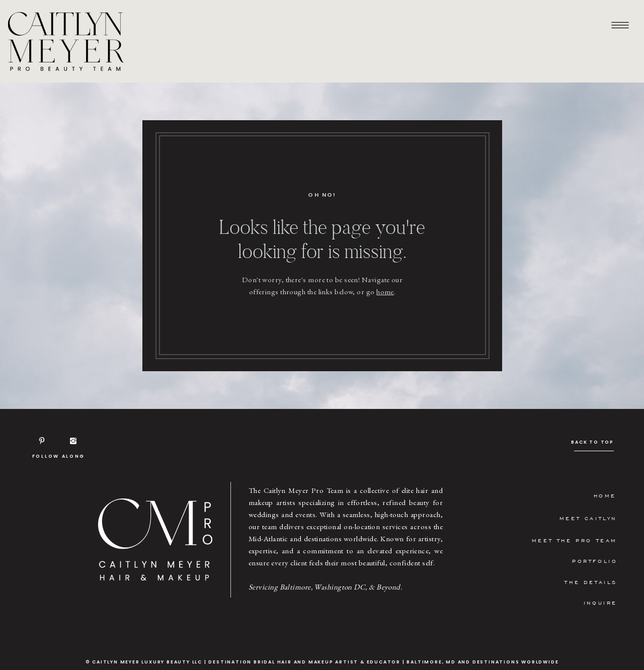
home (385, 291)
